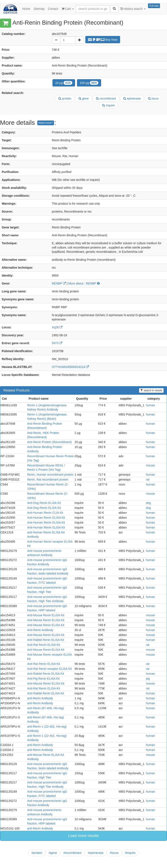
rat (148, 479)
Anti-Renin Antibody (40, 630)
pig (148, 679)
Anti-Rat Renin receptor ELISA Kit (49, 669)
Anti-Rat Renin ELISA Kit (44, 645)
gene (84, 98)
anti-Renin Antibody (40, 698)
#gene (53, 853)
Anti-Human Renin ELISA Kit (46, 518)
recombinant (106, 98)
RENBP (59, 283)
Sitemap (39, 9)
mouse (150, 465)
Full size (154, 6)
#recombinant (72, 853)
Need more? (46, 123)
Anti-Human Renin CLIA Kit (45, 513)
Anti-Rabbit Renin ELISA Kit (46, 640)
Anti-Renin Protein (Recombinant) (49, 442)
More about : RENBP (84, 283)
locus (153, 98)
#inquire (130, 853)
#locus (114, 853)
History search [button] (133, 9)
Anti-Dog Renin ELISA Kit (44, 503)
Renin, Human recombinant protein (50, 475)
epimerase (132, 98)
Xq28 (57, 327)
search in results (151, 390)
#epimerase (96, 853)
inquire (108, 105)
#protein (37, 853)
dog (148, 503)
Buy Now (103, 40)
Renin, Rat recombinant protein (48, 479)
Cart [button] (68, 9)
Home (26, 9)
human (150, 405)
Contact (53, 9)
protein (65, 98)
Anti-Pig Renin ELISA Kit (43, 679)
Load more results (83, 836)
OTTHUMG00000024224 (70, 367)
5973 (57, 343)
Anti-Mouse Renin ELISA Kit (46, 615)
